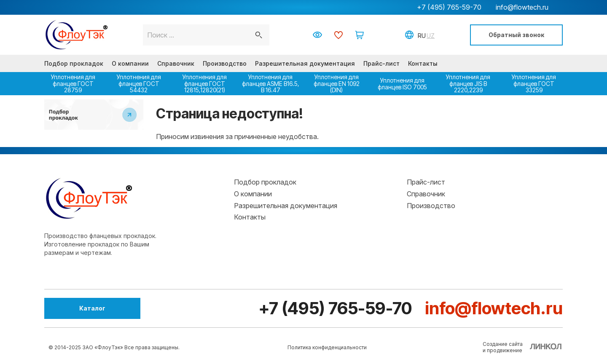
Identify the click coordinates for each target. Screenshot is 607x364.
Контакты (423, 63)
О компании (130, 63)
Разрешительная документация (305, 63)
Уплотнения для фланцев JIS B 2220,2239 (468, 83)
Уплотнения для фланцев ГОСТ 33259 (534, 83)
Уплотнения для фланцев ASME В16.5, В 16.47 (271, 83)
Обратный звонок (516, 35)
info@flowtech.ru (522, 7)
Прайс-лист (381, 63)
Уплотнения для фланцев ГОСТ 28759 (73, 83)
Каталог (91, 308)
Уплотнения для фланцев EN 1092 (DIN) (337, 83)
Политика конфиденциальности (327, 347)
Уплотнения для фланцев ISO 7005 (402, 83)
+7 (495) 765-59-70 (449, 7)
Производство (225, 63)
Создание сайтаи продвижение (503, 347)
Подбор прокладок (74, 63)
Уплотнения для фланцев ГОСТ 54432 (139, 83)
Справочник (176, 63)
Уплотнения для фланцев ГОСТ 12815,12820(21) (205, 83)
